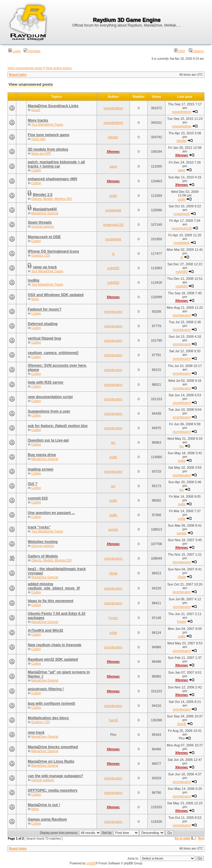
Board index (18, 75)
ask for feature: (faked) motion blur (58, 426)
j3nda (113, 573)
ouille (113, 196)
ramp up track (45, 267)
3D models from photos (48, 149)
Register (32, 51)
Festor (113, 618)
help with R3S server (46, 382)
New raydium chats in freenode (55, 645)
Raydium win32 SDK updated (53, 659)
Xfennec (113, 152)
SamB (113, 720)
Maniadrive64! (45, 209)
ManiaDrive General (45, 213)
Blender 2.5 (43, 195)
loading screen (41, 469)
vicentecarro (113, 311)
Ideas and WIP (41, 153)
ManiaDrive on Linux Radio (51, 761)
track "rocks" (39, 527)
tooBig (34, 280)
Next (201, 838)
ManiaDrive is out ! (44, 805)
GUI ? (33, 484)
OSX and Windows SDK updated (56, 295)
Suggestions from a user (49, 411)
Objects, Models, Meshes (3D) (52, 199)
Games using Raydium (47, 819)
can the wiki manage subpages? (55, 776)
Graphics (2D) (41, 255)
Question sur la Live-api (48, 440)
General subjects (43, 227)
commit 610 (38, 498)
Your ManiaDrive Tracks (47, 124)
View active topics (58, 68)
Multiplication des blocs (48, 718)
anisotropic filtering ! (46, 689)
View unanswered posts (25, 68)
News (35, 299)
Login (14, 51)
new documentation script (50, 397)
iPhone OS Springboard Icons (53, 251)
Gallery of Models (43, 556)
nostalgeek (113, 210)
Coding (36, 170)
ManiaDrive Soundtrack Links (53, 106)
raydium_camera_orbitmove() (53, 353)
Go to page (182, 838)
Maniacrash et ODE (44, 237)
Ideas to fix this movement (51, 601)
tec (113, 442)
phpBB (91, 863)
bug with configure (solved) (51, 704)
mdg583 (113, 268)
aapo (113, 166)
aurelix (113, 529)
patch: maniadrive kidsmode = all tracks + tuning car (56, 164)
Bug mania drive (42, 455)
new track (36, 732)
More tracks (38, 120)
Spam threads (40, 222)
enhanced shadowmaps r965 (52, 179)
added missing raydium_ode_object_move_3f (54, 586)
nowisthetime (113, 108)
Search (196, 51)
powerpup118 (113, 225)
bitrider (113, 137)
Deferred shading (43, 324)
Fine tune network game (48, 135)
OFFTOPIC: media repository (53, 790)
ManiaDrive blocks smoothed (53, 747)
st (113, 254)
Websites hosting (43, 542)
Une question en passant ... (51, 513)
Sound (36, 110)
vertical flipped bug (44, 338)
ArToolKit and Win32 (45, 630)
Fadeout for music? (45, 309)
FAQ (180, 51)
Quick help (39, 139)
